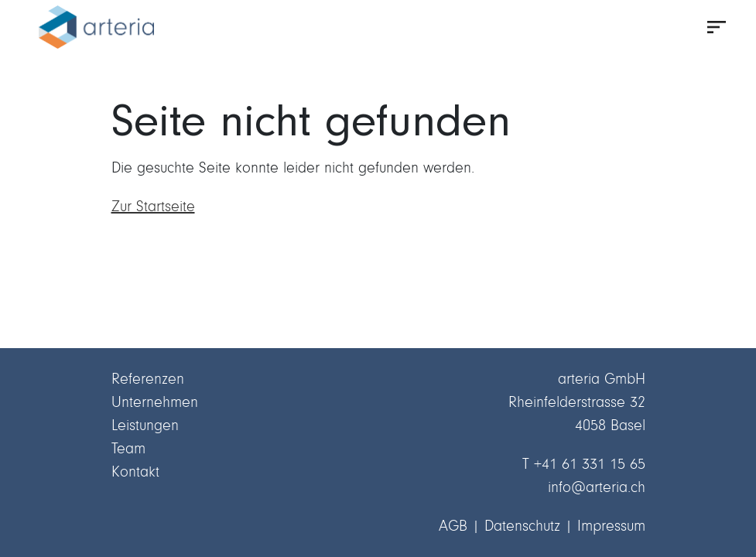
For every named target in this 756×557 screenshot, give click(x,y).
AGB (453, 526)
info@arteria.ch (597, 487)
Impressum (611, 526)
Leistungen (145, 425)
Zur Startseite (153, 206)
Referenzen (148, 379)
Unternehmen (155, 402)
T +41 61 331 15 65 (584, 464)
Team (128, 448)
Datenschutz (522, 526)
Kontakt (135, 472)
